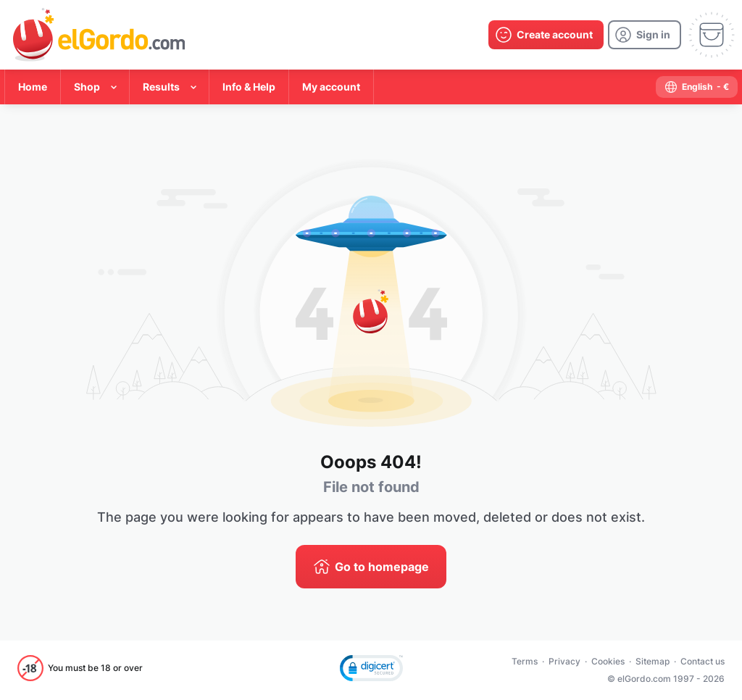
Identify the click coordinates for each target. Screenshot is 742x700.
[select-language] (697, 87)
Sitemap (653, 661)
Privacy (564, 661)
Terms (525, 661)
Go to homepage (382, 567)
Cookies (608, 661)
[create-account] (546, 35)
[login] (645, 35)
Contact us (703, 661)
